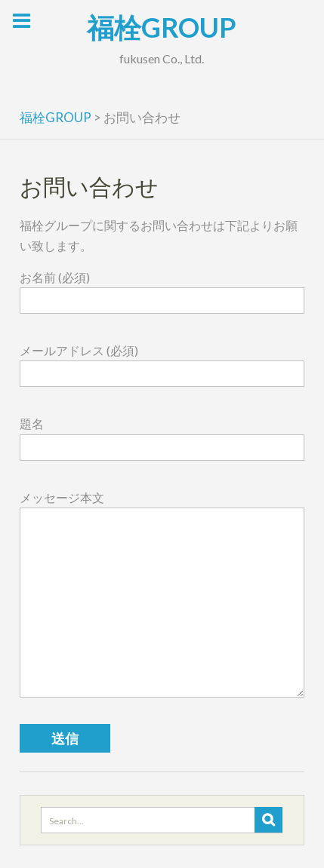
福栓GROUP (162, 27)
